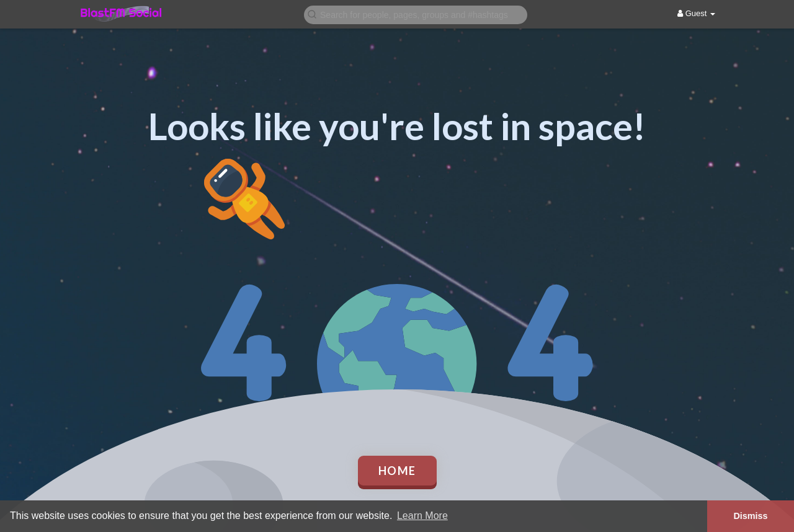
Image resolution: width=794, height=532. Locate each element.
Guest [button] (696, 13)
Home (397, 471)
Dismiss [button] (750, 516)
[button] (416, 14)
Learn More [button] (422, 516)
